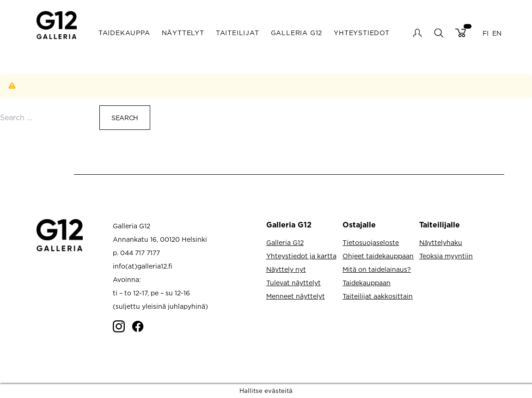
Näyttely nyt (286, 269)
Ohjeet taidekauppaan (378, 256)
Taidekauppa (124, 33)
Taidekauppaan (367, 283)
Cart (461, 33)
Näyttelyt (183, 33)
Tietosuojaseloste (371, 242)
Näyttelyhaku (441, 242)
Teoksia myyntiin (446, 256)
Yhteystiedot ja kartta (301, 256)
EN (497, 33)
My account (417, 33)
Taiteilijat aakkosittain (378, 296)
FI (486, 33)
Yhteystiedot (362, 33)
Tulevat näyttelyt (294, 283)
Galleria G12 (297, 33)
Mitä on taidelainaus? (377, 269)
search (438, 33)
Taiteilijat (238, 33)
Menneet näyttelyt (296, 296)
